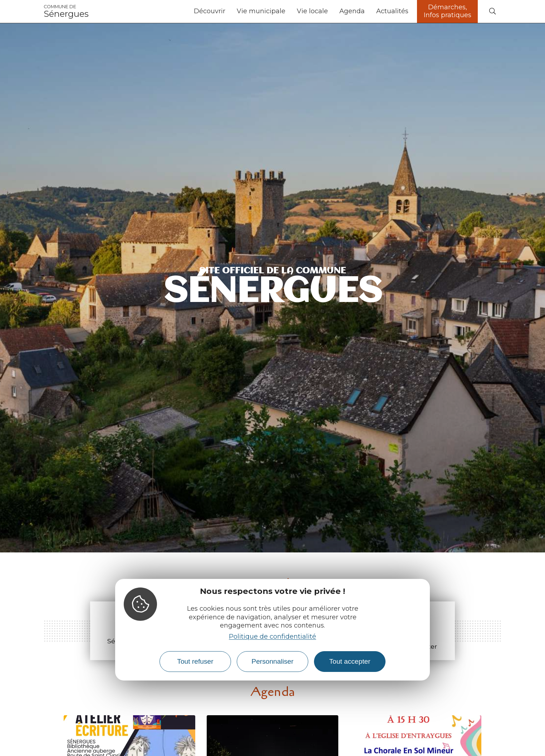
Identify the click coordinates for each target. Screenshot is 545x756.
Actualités (392, 11)
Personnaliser (272, 661)
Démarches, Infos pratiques (448, 11)
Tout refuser (195, 661)
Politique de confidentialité (272, 636)
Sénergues (66, 11)
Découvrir (210, 11)
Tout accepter (350, 661)
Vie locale (312, 11)
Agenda (352, 11)
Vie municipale (261, 11)
